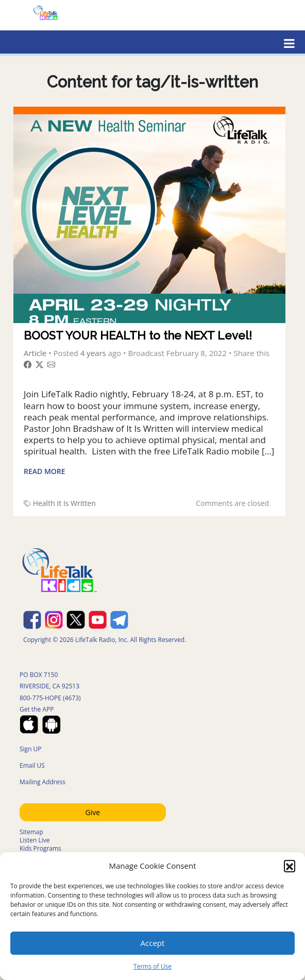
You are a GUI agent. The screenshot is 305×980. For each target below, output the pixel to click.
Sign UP (31, 749)
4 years (93, 353)
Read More (45, 471)
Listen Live (35, 840)
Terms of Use (152, 966)
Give (93, 812)
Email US (32, 765)
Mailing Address (43, 782)
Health (44, 503)
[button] (290, 866)
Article (35, 353)
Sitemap (31, 832)
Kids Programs (40, 848)
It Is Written (76, 503)
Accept (153, 943)
